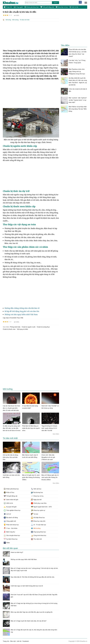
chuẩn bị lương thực (43, 327)
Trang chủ (8, 7)
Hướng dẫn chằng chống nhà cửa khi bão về (22, 308)
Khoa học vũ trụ (62, 7)
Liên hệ (19, 641)
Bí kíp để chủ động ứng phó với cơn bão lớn (22, 311)
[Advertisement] (31, 35)
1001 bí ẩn (74, 7)
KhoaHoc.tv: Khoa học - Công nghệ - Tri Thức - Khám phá (12, 3)
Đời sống (8, 20)
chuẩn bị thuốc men (9, 329)
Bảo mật (13, 641)
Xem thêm (56, 434)
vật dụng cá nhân (22, 329)
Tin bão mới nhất (25, 20)
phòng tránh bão (15, 327)
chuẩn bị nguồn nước (29, 327)
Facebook (26, 641)
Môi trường (15, 20)
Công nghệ (18, 7)
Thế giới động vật (47, 7)
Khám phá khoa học (32, 7)
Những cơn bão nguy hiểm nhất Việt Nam (21, 314)
